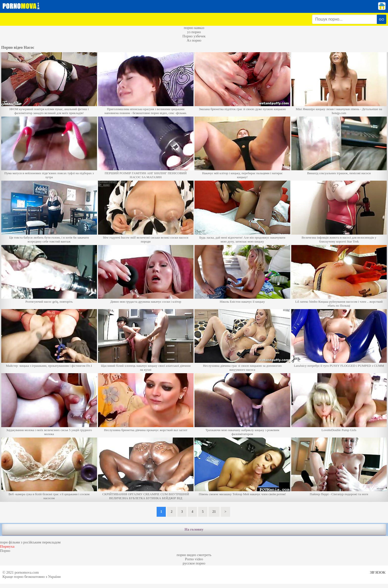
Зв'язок (378, 572)
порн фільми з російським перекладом (30, 542)
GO (381, 19)
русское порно (194, 563)
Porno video (194, 559)
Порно (5, 551)
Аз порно (194, 40)
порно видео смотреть (194, 555)
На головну (194, 529)
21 (214, 512)
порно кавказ (194, 28)
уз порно (194, 32)
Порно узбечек (194, 36)
